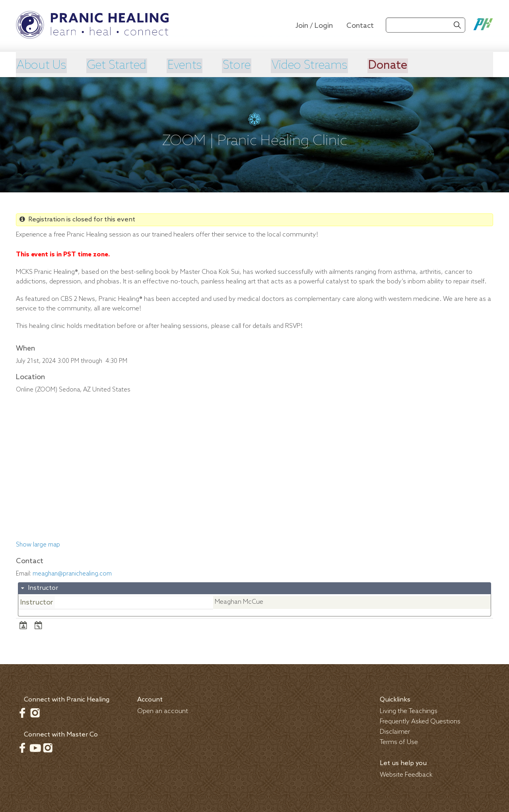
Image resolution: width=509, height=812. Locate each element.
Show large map (38, 545)
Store (244, 66)
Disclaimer (395, 732)
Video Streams (320, 66)
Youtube (35, 748)
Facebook (22, 713)
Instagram (35, 713)
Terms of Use (399, 742)
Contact (360, 26)
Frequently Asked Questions (420, 722)
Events (190, 66)
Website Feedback (406, 775)
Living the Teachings (409, 711)
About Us (42, 66)
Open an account (163, 711)
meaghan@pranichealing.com (72, 574)
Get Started (120, 66)
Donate (401, 66)
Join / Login (314, 26)
